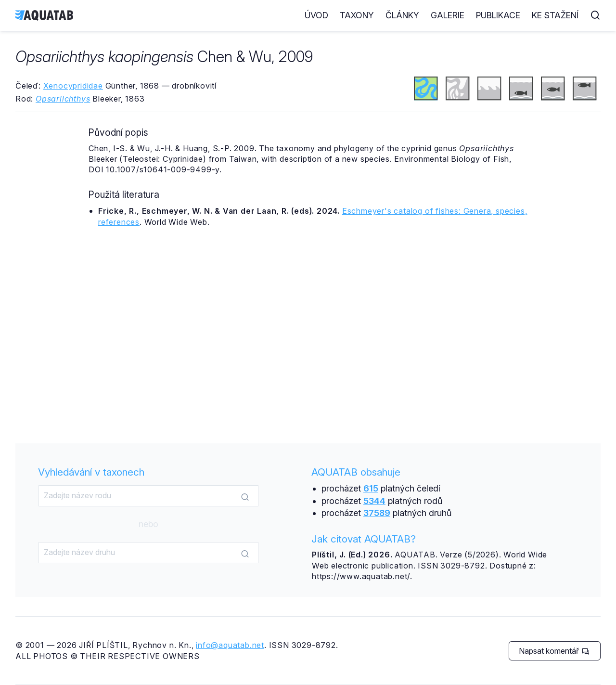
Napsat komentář (554, 651)
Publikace (498, 15)
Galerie (448, 15)
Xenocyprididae (73, 86)
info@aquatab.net (230, 645)
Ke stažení (555, 15)
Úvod (316, 15)
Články (402, 15)
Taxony (357, 15)
